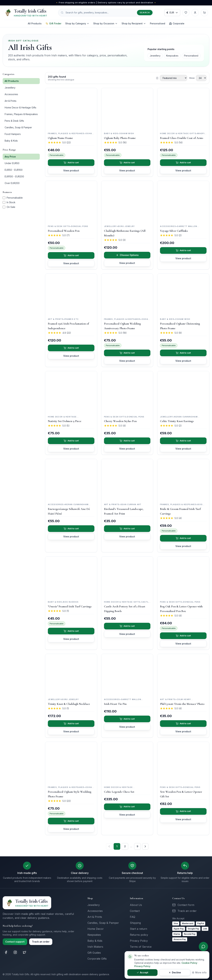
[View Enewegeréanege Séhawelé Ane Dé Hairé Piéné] (71, 480)
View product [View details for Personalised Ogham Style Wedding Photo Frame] (71, 829)
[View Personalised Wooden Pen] (71, 202)
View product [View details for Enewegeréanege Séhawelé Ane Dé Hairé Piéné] (71, 536)
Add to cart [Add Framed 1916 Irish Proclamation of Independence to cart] (71, 348)
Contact (135, 911)
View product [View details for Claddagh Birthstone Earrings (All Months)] (127, 263)
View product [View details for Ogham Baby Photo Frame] (127, 170)
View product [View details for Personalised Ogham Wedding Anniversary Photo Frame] (127, 361)
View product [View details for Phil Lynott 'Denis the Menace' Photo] (183, 731)
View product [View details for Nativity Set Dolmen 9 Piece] (71, 449)
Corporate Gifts (97, 959)
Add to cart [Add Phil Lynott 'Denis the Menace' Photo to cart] (183, 723)
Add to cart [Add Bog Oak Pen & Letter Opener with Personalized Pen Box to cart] (183, 636)
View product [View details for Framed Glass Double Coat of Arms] (183, 170)
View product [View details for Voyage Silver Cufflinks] (183, 258)
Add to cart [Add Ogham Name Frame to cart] (71, 163)
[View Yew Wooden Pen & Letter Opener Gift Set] (183, 763)
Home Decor (96, 929)
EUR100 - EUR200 (14, 176)
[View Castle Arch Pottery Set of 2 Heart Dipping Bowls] (127, 577)
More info (199, 972)
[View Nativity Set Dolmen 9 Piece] (71, 392)
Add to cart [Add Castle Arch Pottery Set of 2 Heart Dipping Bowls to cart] (127, 626)
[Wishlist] (186, 13)
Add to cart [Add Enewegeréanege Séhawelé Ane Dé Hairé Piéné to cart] (71, 529)
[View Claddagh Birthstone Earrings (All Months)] (127, 202)
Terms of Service (141, 947)
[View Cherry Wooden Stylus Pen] (127, 392)
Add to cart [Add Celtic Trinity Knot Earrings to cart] (183, 441)
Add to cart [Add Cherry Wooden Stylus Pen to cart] (127, 441)
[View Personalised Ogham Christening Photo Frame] (183, 294)
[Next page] (145, 846)
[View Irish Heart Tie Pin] (127, 675)
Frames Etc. (72, 319)
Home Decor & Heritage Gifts (20, 107)
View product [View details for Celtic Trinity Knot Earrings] (183, 449)
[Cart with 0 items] (204, 13)
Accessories (11, 94)
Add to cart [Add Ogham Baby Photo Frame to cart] (127, 163)
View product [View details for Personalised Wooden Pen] (71, 263)
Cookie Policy (189, 963)
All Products (35, 23)
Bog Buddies (71, 602)
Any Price (10, 157)
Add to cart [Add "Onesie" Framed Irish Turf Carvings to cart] (71, 631)
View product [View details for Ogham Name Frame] (71, 170)
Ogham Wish (127, 133)
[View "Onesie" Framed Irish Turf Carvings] (71, 577)
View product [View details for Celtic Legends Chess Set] (127, 815)
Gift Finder (53, 23)
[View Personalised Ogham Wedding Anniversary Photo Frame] (127, 294)
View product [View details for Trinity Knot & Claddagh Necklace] (71, 731)
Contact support (15, 942)
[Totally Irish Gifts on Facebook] (6, 952)
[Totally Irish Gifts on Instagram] (15, 952)
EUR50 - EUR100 (14, 170)
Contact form (186, 905)
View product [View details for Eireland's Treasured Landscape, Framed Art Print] (127, 536)
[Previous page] (109, 846)
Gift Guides (94, 953)
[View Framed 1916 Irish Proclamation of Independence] (71, 294)
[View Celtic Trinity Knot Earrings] (183, 392)
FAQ (132, 917)
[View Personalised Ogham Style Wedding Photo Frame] (71, 763)
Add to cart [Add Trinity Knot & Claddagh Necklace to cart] (71, 723)
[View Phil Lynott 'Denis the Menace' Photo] (183, 675)
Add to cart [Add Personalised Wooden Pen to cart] (71, 255)
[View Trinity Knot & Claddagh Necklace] (71, 675)
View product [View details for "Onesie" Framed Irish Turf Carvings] (71, 639)
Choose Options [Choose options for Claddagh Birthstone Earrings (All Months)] (127, 255)
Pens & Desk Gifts (14, 121)
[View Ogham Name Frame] (71, 109)
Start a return (138, 929)
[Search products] (106, 13)
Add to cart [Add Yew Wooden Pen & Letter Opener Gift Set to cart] (183, 811)
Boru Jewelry (126, 226)
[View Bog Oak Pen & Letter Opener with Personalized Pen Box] (183, 577)
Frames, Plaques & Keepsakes (21, 114)
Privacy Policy (139, 941)
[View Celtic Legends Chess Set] (127, 763)
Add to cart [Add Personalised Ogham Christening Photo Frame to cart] (183, 353)
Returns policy (139, 935)
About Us (136, 905)
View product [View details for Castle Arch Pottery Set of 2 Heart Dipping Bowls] (127, 634)
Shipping (135, 923)
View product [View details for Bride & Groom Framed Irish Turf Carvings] (183, 546)
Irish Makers (95, 947)
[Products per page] (201, 78)
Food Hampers (13, 134)
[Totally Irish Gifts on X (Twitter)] (25, 952)
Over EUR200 (12, 183)
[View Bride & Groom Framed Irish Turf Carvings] (183, 480)
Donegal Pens (80, 226)
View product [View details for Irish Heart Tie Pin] (127, 727)
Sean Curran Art (131, 504)
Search (145, 13)
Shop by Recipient (134, 23)
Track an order (41, 942)
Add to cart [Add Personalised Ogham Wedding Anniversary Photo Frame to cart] (127, 353)
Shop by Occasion (105, 23)
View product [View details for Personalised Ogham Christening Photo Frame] (183, 361)
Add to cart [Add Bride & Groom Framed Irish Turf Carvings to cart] (183, 538)
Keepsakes (172, 56)
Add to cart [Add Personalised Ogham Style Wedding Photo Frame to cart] (71, 821)
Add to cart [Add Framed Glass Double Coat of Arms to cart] (183, 163)
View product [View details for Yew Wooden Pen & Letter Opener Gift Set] (183, 819)
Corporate (177, 23)
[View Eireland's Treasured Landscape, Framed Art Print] (127, 480)
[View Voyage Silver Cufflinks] (183, 202)
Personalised (158, 23)
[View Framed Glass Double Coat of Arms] (183, 109)
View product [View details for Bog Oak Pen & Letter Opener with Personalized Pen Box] (183, 644)
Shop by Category (77, 23)
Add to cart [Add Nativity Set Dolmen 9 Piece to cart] (71, 441)
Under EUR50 (12, 163)
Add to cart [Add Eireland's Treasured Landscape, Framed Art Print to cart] (127, 529)
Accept (136, 972)
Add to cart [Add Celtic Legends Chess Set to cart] (127, 807)
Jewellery (155, 56)
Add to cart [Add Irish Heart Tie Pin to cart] (127, 719)
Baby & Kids (11, 141)
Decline (155, 972)
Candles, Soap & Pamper (18, 127)
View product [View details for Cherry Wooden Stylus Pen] (127, 449)
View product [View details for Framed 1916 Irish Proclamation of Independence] (71, 356)
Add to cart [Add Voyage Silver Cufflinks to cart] (183, 250)
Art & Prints (11, 101)
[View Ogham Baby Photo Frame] (127, 109)
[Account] (195, 13)
